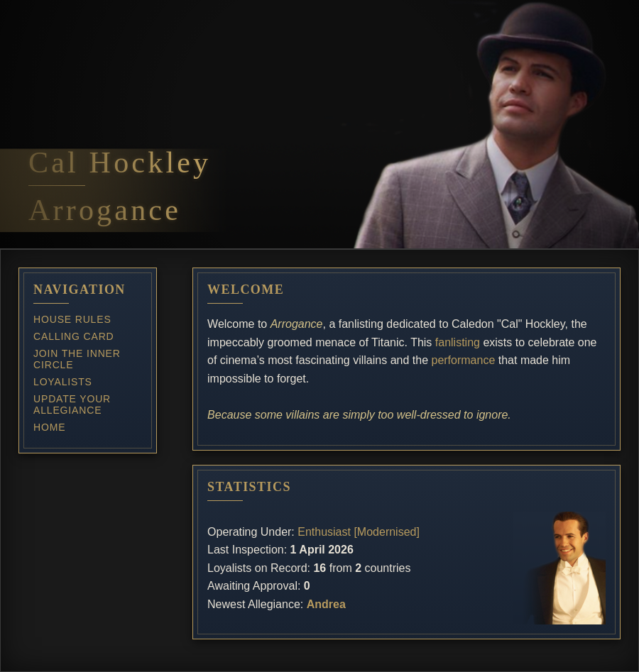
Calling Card (74, 336)
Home (49, 427)
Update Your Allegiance (72, 404)
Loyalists (63, 382)
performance (463, 360)
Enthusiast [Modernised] (359, 532)
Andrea (326, 604)
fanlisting (458, 342)
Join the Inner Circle (77, 359)
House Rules (72, 319)
